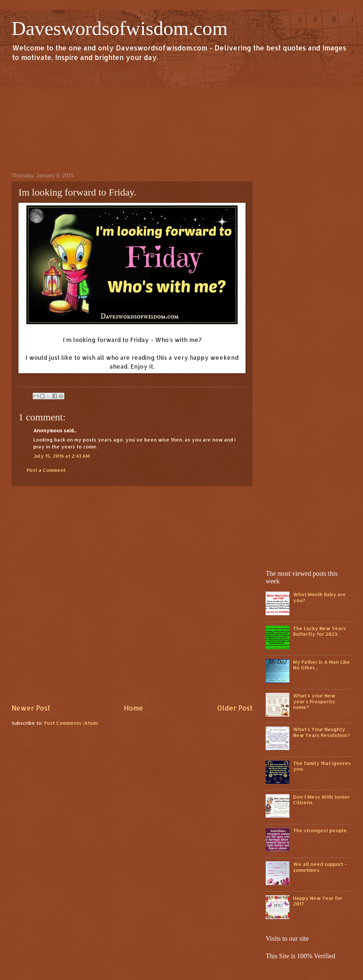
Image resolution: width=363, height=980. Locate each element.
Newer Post (31, 708)
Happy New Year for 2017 (318, 901)
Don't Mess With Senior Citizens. (321, 800)
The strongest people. (320, 830)
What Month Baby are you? (319, 597)
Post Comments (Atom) (71, 723)
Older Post (235, 708)
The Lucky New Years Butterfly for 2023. (319, 631)
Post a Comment (46, 470)
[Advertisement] (181, 117)
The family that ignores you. (322, 766)
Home (133, 708)
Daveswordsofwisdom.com (120, 28)
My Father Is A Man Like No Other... (322, 665)
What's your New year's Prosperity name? (314, 701)
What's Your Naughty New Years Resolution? (321, 732)
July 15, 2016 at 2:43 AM (62, 456)
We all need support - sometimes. (320, 867)
